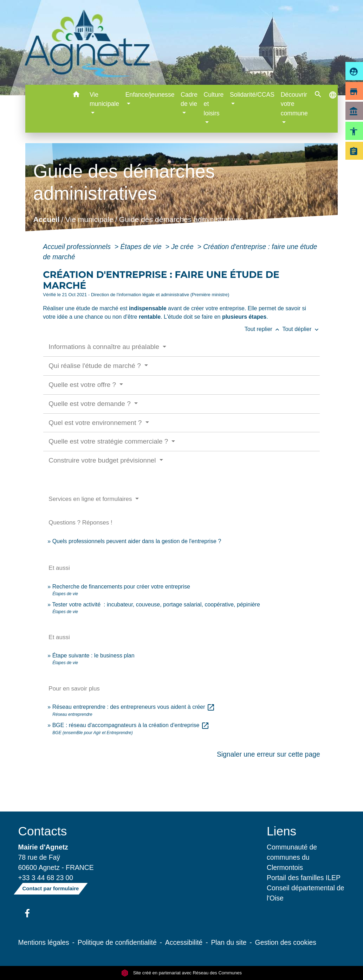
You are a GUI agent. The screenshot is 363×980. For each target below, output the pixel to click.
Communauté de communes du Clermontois (292, 857)
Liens (281, 831)
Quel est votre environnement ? (96, 423)
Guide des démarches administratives (181, 219)
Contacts (43, 831)
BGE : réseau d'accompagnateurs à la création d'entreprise (131, 725)
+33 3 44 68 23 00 (46, 878)
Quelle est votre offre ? (83, 385)
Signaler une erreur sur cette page (268, 754)
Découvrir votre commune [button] (294, 104)
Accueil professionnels (78, 247)
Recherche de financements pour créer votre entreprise (121, 587)
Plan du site (229, 942)
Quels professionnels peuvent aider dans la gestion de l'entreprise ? (137, 541)
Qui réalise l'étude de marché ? (96, 366)
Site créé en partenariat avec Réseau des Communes (181, 973)
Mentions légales (44, 942)
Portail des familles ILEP (304, 878)
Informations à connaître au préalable (105, 347)
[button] (76, 96)
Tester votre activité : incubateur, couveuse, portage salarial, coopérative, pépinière (156, 604)
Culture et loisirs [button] (214, 104)
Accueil (47, 219)
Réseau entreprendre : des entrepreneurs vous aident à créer (134, 707)
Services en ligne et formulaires (91, 499)
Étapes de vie (142, 247)
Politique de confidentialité (117, 942)
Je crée (183, 247)
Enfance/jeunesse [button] (150, 95)
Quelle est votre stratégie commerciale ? (109, 441)
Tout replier (264, 329)
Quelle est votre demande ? (90, 404)
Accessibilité (184, 942)
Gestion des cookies (286, 942)
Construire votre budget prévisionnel (103, 460)
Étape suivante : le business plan (93, 656)
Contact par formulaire (51, 888)
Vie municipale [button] (104, 99)
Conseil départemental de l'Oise (306, 893)
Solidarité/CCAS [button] (252, 95)
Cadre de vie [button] (189, 99)
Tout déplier (301, 329)
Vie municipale (89, 219)
